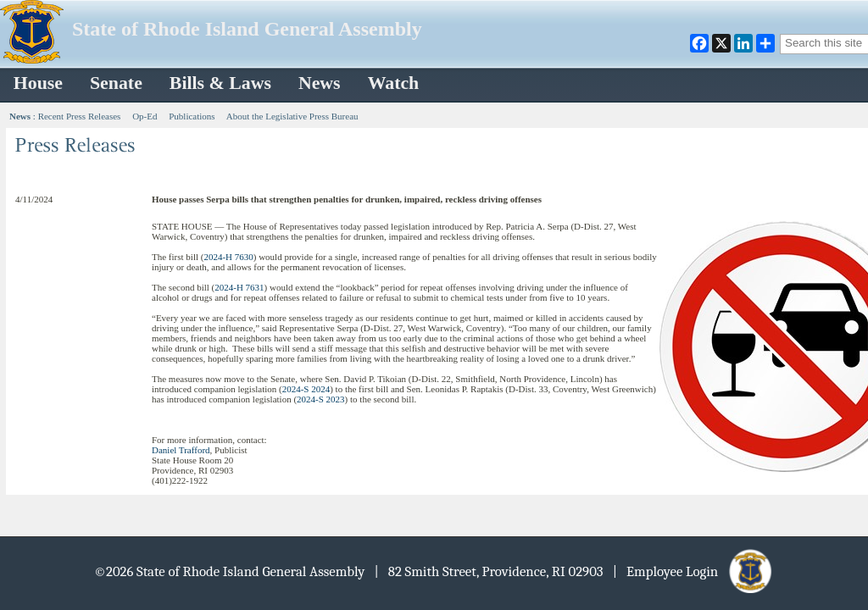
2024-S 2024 (306, 389)
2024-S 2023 (321, 399)
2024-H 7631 (239, 287)
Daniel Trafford (181, 450)
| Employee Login (694, 571)
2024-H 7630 (228, 257)
